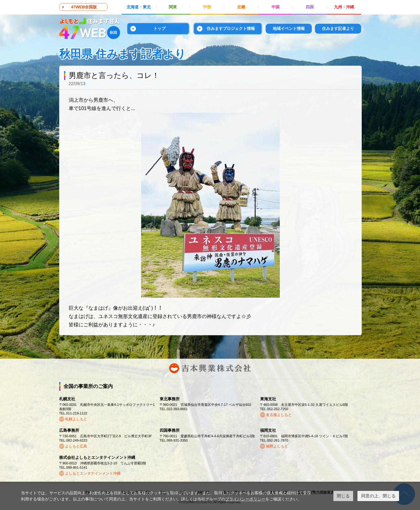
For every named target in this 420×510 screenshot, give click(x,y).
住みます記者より (338, 29)
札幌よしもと (76, 419)
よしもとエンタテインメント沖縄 (93, 473)
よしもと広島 (76, 446)
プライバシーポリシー (245, 499)
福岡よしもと (277, 446)
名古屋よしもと (279, 415)
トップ (159, 29)
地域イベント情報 (289, 29)
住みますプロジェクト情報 (231, 29)
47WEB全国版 (84, 7)
